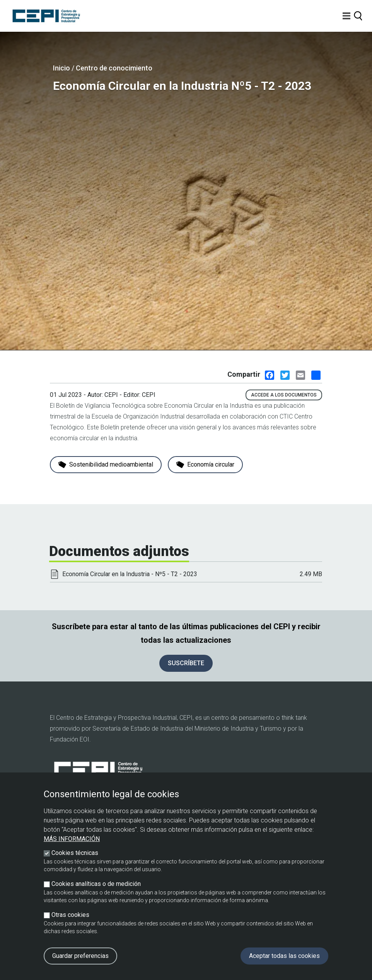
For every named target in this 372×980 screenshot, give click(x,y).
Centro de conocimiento (114, 68)
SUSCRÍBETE (186, 663)
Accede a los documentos (284, 395)
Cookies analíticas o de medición (96, 884)
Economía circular (205, 465)
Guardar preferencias (80, 956)
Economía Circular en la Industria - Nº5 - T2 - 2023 (130, 574)
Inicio (61, 68)
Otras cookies (70, 915)
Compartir (244, 374)
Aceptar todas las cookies (284, 956)
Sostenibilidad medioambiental (106, 465)
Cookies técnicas (75, 853)
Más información (72, 839)
